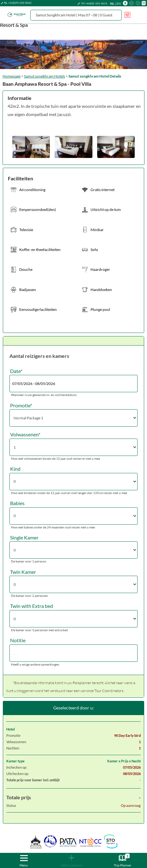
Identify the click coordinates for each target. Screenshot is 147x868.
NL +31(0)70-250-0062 (18, 3)
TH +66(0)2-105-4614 (94, 3)
